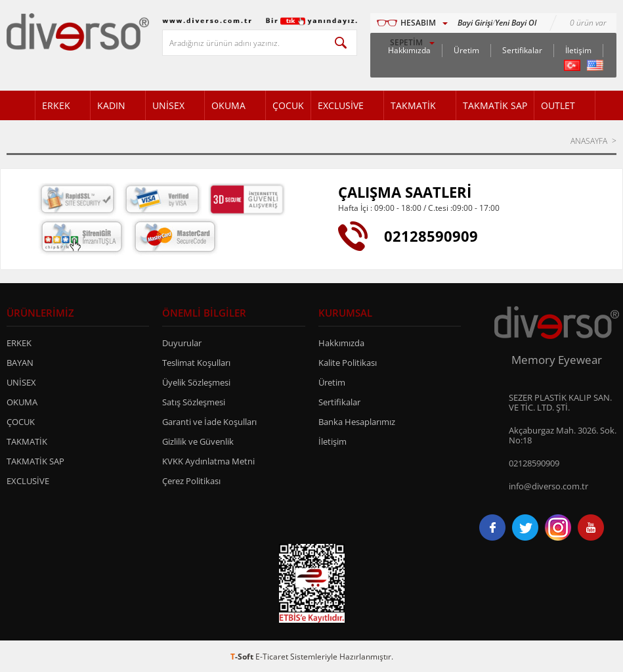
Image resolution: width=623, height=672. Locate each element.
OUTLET (558, 105)
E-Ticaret (272, 657)
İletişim (578, 50)
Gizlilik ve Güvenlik (198, 441)
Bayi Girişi (475, 23)
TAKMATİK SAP (495, 105)
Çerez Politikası (191, 481)
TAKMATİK (413, 105)
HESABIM (418, 23)
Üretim (466, 50)
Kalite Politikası (348, 363)
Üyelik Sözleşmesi (196, 382)
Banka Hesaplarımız (357, 422)
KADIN (111, 105)
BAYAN (20, 363)
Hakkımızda (341, 343)
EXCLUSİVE (341, 105)
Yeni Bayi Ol (516, 23)
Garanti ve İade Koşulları (209, 422)
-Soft (243, 657)
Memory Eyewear (557, 360)
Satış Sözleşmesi (194, 402)
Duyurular (182, 343)
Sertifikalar (522, 50)
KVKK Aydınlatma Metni (208, 461)
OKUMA (228, 105)
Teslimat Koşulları (196, 363)
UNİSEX (168, 105)
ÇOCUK (288, 105)
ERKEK (56, 105)
